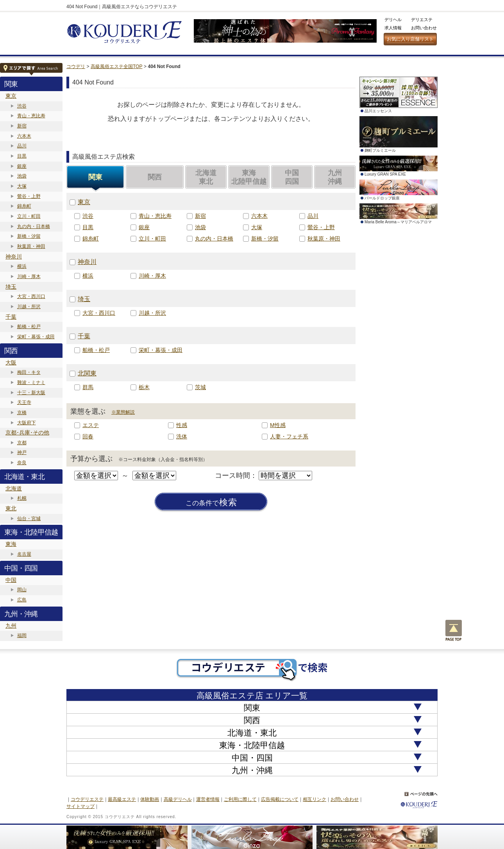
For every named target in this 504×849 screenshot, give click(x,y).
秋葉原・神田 (31, 246)
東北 (11, 508)
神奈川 (14, 257)
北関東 (87, 373)
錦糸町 (24, 206)
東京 (11, 96)
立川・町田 (29, 216)
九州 (11, 626)
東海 (11, 544)
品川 (22, 146)
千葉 (11, 317)
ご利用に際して (240, 799)
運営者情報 (208, 799)
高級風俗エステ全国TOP (116, 66)
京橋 (22, 413)
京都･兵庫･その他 (27, 433)
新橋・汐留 (29, 236)
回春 (88, 436)
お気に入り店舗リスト (410, 39)
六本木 (24, 136)
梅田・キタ (29, 372)
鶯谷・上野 (29, 196)
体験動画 (150, 799)
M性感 (278, 425)
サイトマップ (80, 806)
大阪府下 (27, 423)
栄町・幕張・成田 (36, 337)
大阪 (11, 363)
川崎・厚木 (29, 276)
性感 (182, 425)
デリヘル (393, 20)
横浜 (22, 266)
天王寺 (24, 402)
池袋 (22, 176)
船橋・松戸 (29, 327)
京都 (22, 443)
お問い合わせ (424, 28)
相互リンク (315, 799)
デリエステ (422, 20)
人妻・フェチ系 (289, 436)
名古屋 (24, 554)
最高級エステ (122, 799)
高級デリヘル (178, 799)
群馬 (88, 387)
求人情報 (393, 28)
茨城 (200, 387)
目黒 (22, 156)
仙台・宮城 (29, 519)
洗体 (182, 436)
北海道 (14, 488)
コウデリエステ (87, 799)
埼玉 (11, 287)
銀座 (22, 166)
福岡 (22, 635)
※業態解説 (123, 412)
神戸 (22, 452)
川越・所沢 (29, 307)
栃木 (144, 387)
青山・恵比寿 (31, 116)
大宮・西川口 (31, 296)
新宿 (22, 126)
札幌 (22, 498)
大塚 (22, 186)
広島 (22, 600)
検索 (211, 503)
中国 (11, 580)
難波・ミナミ (31, 382)
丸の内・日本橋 (34, 226)
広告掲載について (280, 799)
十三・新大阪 (31, 393)
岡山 (22, 590)
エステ (91, 425)
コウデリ (76, 66)
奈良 (22, 463)
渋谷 (22, 106)
